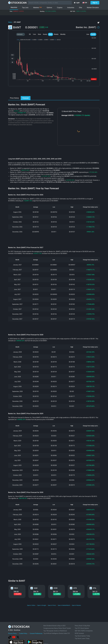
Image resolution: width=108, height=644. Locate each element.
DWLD (16, 588)
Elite (81, 8)
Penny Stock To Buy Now (82, 626)
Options (49, 8)
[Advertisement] (54, 92)
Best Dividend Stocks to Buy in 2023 (54, 626)
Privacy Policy (12, 633)
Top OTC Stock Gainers (82, 628)
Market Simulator (93, 8)
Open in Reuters (76, 605)
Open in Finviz (52, 605)
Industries (71, 8)
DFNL (95, 588)
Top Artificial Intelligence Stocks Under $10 (57, 633)
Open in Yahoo (31, 605)
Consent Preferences (36, 633)
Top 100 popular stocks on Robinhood (55, 631)
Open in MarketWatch (64, 605)
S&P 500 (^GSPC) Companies (84, 631)
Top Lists (25, 8)
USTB (75, 588)
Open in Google (42, 605)
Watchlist (14, 7)
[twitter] (98, 23)
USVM (55, 588)
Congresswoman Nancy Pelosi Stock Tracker (57, 628)
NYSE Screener (79, 633)
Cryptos (60, 8)
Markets (37, 8)
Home (10, 22)
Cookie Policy (23, 633)
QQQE (36, 588)
